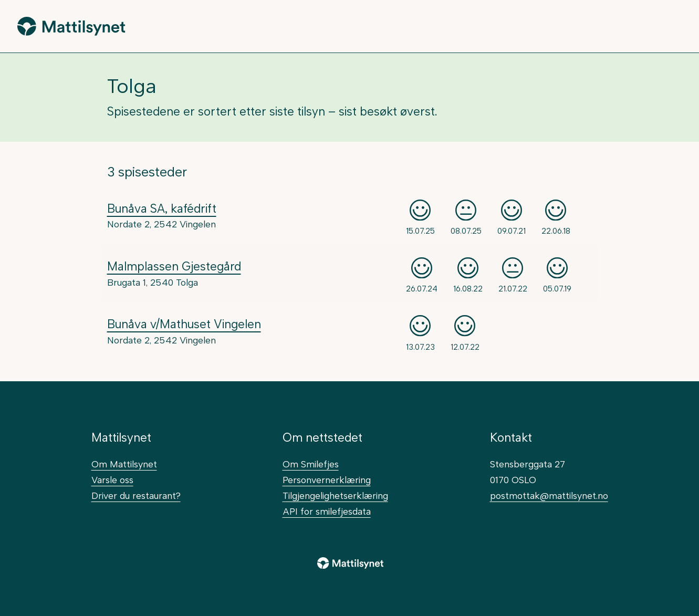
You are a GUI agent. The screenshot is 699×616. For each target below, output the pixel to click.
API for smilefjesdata (327, 511)
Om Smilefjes (311, 464)
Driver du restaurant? (136, 495)
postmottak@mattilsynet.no (549, 495)
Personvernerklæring (327, 480)
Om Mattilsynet (124, 464)
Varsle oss (112, 480)
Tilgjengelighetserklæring (335, 495)
